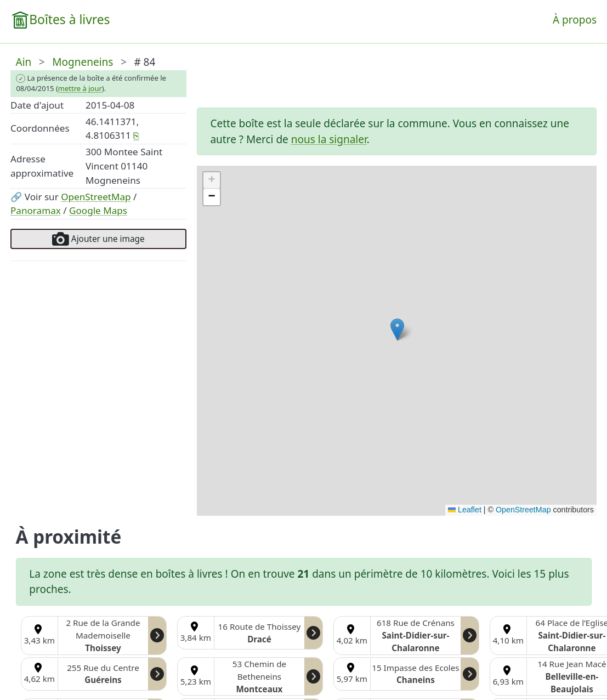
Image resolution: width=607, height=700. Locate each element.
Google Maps (98, 210)
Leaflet (465, 510)
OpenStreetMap (96, 197)
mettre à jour (80, 88)
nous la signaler (329, 139)
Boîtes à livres (69, 19)
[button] (397, 329)
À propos (575, 20)
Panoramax (36, 210)
